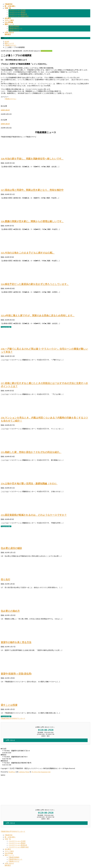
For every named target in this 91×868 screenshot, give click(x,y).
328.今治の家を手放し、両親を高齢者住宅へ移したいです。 (32, 159)
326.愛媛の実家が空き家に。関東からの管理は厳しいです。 (32, 221)
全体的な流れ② (5, 110)
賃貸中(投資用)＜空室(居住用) (16, 674)
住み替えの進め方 (10, 611)
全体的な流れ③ (5, 124)
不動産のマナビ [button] (31, 137)
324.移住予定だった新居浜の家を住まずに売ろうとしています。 (35, 284)
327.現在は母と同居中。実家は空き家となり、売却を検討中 (32, 190)
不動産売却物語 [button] (6, 137)
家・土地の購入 (10, 837)
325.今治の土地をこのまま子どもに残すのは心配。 (28, 253)
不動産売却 (9, 835)
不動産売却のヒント (15, 28)
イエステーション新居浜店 (18, 14)
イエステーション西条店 (17, 12)
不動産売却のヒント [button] (19, 137)
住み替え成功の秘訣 (11, 548)
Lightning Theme (24, 772)
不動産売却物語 (14, 26)
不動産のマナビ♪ (46, 51)
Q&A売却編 (9, 853)
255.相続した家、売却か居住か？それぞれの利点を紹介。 (31, 452)
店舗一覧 (8, 839)
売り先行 (5, 580)
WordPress (12, 772)
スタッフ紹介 (9, 851)
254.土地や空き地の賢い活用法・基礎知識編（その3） (29, 484)
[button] (45, 719)
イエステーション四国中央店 (19, 16)
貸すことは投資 (9, 705)
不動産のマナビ (14, 30)
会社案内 (8, 849)
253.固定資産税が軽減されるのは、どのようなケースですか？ (34, 515)
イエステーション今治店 (17, 10)
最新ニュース (9, 855)
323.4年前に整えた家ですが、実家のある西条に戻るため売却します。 (38, 316)
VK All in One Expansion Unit (41, 772)
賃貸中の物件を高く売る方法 (16, 642)
